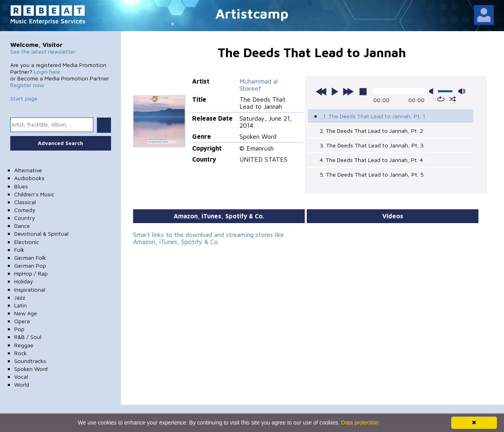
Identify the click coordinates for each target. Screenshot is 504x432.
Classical (25, 202)
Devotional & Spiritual (41, 234)
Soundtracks (30, 361)
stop (363, 91)
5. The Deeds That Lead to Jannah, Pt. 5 (372, 174)
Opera (22, 321)
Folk (19, 250)
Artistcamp (252, 13)
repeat (441, 99)
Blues (21, 186)
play (335, 91)
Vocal (21, 377)
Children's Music (34, 194)
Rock (20, 353)
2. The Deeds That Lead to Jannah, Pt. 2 (371, 131)
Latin (20, 305)
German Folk (30, 258)
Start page (24, 98)
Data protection (360, 423)
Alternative (28, 170)
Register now (27, 85)
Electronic (27, 242)
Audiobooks (29, 178)
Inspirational (30, 290)
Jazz (20, 297)
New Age (26, 313)
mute (433, 91)
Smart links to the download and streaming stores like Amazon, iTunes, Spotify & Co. (208, 238)
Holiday (24, 281)
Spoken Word (31, 369)
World (22, 385)
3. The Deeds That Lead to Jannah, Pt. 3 (372, 145)
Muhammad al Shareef (258, 85)
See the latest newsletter (43, 51)
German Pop (30, 265)
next (348, 91)
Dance (22, 226)
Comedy (25, 210)
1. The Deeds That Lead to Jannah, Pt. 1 (374, 116)
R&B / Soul (28, 337)
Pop (19, 329)
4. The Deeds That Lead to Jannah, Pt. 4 (371, 160)
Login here (47, 72)
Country (25, 218)
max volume (462, 91)
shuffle (453, 99)
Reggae (24, 345)
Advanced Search (60, 143)
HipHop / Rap (31, 273)
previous (321, 91)
